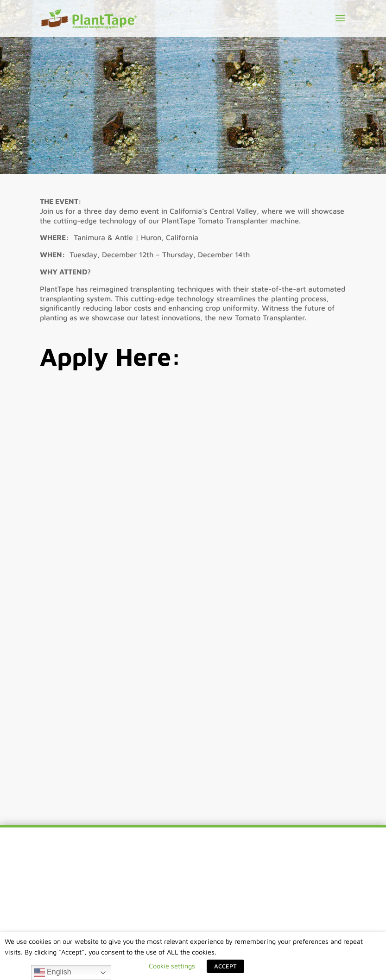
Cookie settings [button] (172, 966)
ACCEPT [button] (225, 966)
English (53, 973)
